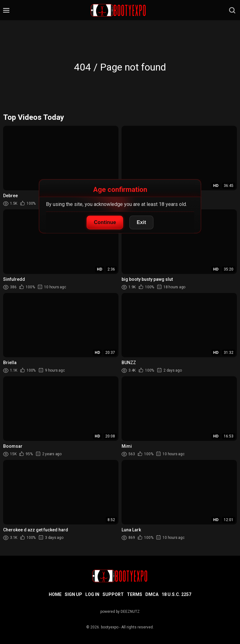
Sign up (73, 594)
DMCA (152, 594)
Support (113, 594)
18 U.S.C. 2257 (176, 594)
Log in (92, 594)
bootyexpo (110, 627)
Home (55, 594)
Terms (135, 594)
